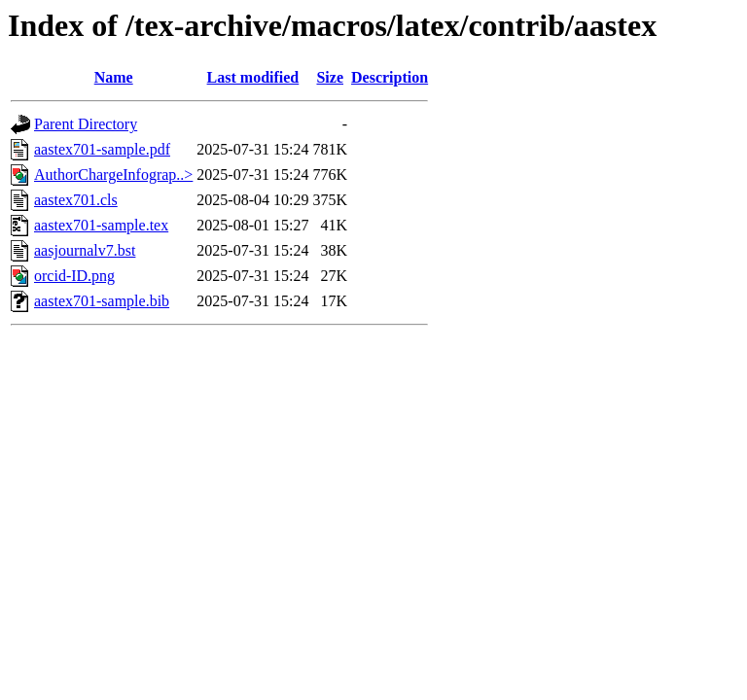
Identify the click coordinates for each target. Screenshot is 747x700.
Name (114, 77)
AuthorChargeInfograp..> (113, 175)
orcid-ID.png (74, 276)
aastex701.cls (76, 200)
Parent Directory (86, 124)
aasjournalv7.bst (85, 250)
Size (330, 77)
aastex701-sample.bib (102, 301)
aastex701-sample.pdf (102, 149)
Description (390, 77)
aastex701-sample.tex (101, 225)
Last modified (253, 77)
